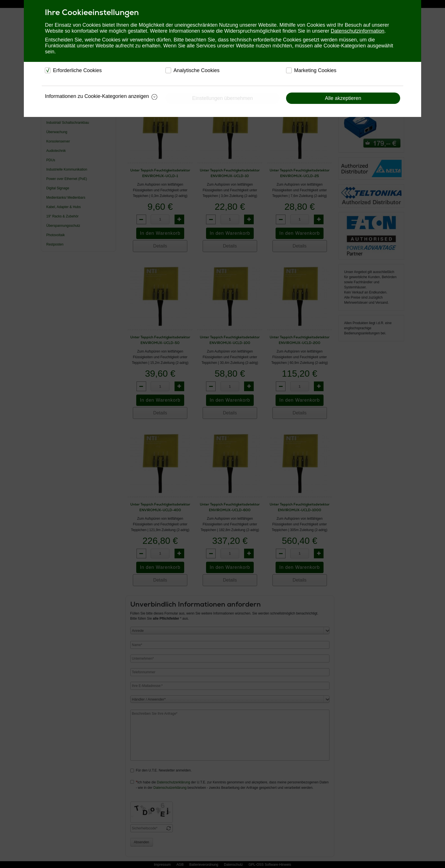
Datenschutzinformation (357, 31)
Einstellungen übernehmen (222, 98)
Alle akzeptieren (343, 98)
